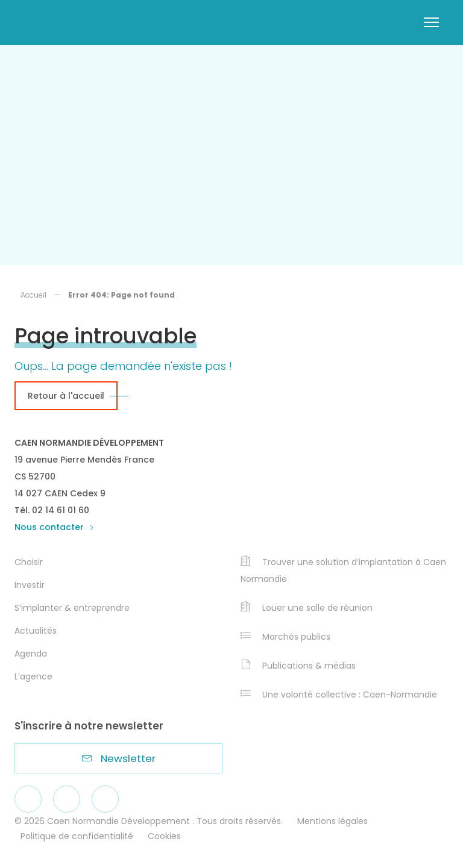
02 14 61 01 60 (61, 510)
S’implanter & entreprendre (72, 608)
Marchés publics (285, 637)
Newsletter (119, 758)
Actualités (36, 631)
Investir (30, 585)
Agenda (31, 654)
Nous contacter (54, 527)
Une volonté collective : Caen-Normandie (339, 695)
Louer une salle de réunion (307, 608)
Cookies (164, 836)
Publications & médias (298, 666)
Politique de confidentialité (77, 836)
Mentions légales (332, 821)
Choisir (29, 562)
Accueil (33, 295)
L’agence (33, 676)
